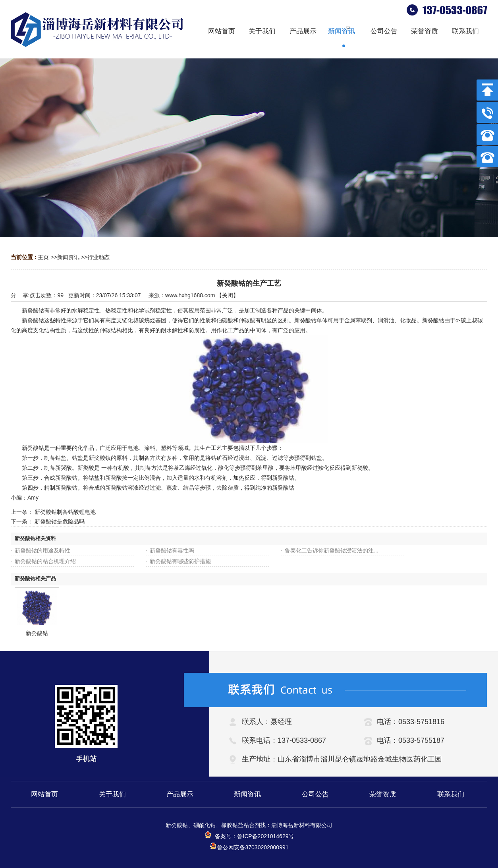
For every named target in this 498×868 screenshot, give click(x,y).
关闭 (228, 295)
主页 (43, 257)
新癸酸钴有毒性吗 (172, 550)
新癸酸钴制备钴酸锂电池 (65, 512)
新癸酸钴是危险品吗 (60, 521)
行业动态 (98, 257)
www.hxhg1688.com (190, 295)
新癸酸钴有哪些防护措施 (180, 561)
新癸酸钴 (37, 633)
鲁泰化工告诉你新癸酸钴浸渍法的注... (332, 550)
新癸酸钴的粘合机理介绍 (45, 561)
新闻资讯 (68, 257)
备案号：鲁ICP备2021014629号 (249, 836)
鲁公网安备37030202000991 (249, 847)
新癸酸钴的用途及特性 (42, 550)
